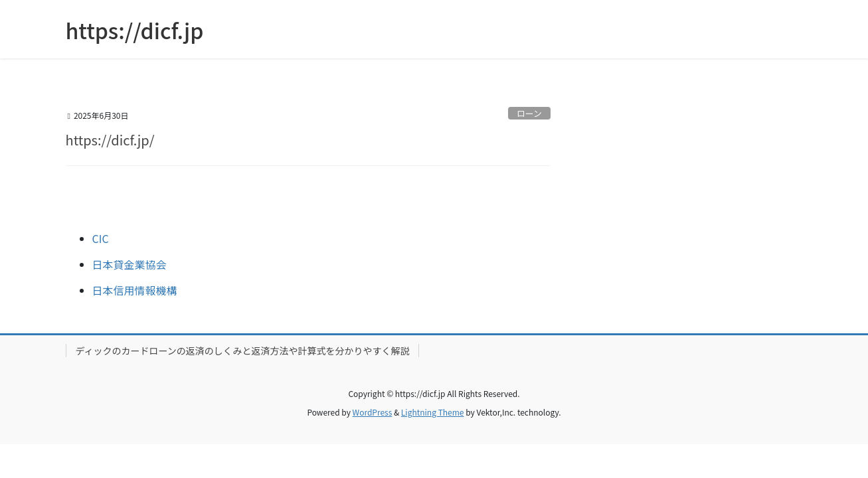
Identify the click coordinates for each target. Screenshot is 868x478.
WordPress (373, 412)
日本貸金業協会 (130, 264)
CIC (101, 238)
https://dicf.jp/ (110, 140)
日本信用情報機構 (135, 290)
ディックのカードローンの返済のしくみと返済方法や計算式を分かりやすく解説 (243, 351)
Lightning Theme (433, 412)
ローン (529, 113)
